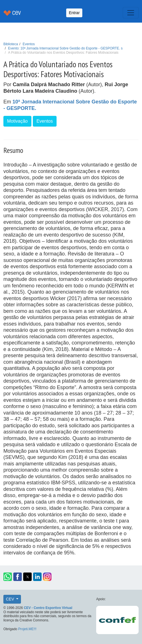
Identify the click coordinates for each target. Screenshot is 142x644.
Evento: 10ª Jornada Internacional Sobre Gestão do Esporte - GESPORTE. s (65, 48)
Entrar (74, 13)
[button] (8, 577)
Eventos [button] (45, 121)
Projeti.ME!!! (27, 629)
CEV (11, 599)
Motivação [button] (17, 121)
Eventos (29, 44)
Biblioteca (11, 44)
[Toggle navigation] (131, 13)
